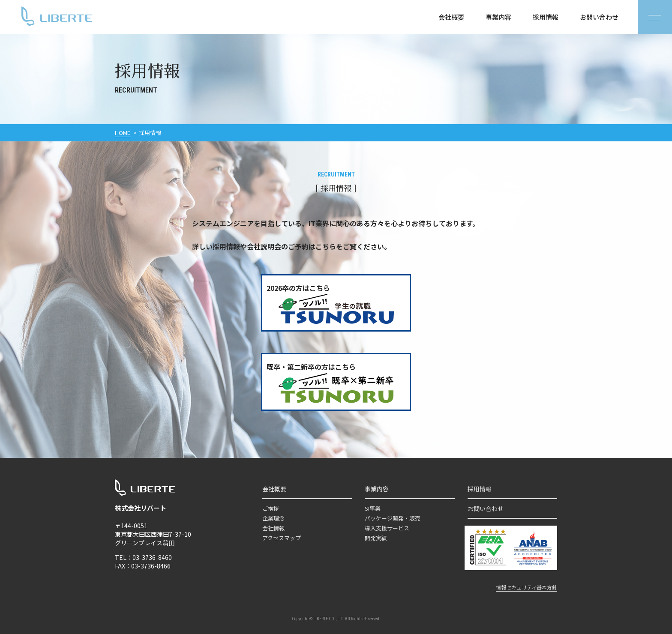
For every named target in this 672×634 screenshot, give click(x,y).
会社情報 (273, 528)
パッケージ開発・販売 (393, 518)
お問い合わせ (599, 17)
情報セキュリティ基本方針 (526, 587)
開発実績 (376, 538)
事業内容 (498, 17)
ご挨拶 (271, 508)
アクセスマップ (282, 538)
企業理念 (273, 518)
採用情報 (546, 17)
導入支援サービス (387, 528)
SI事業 (373, 508)
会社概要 (451, 17)
